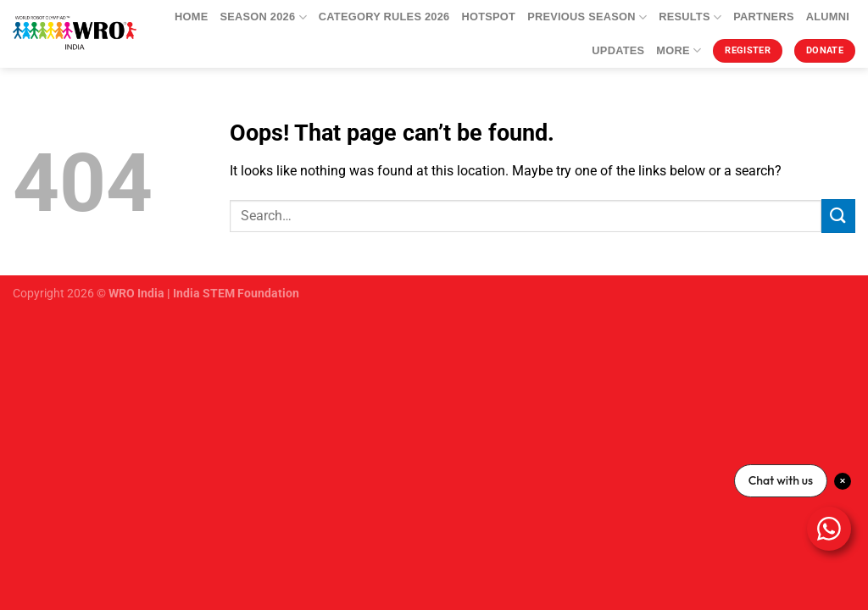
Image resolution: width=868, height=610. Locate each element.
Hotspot (488, 17)
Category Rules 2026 (384, 17)
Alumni (828, 17)
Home (191, 17)
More (679, 50)
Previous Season (587, 17)
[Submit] (838, 216)
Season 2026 (263, 17)
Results (690, 17)
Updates (618, 50)
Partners (764, 17)
